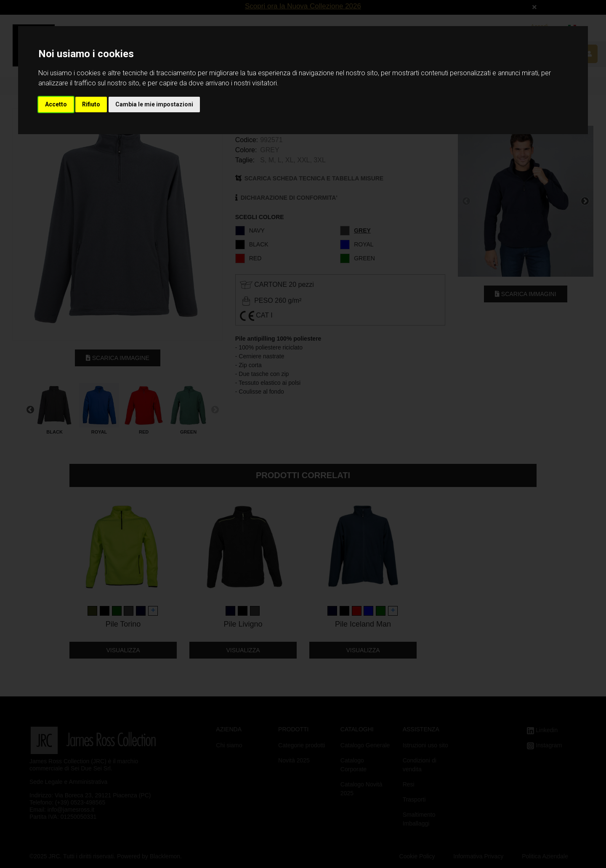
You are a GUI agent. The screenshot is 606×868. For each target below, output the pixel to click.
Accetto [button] (56, 104)
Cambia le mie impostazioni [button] (154, 104)
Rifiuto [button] (91, 104)
